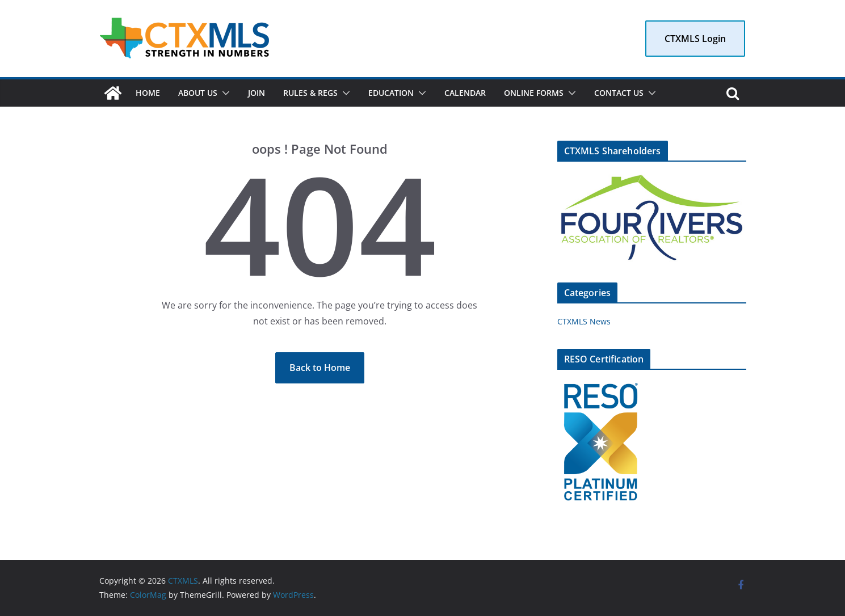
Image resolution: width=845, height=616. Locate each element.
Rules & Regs (310, 93)
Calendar (465, 93)
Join (257, 93)
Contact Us (619, 93)
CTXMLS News (584, 321)
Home (148, 93)
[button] (224, 93)
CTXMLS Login (695, 39)
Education (391, 93)
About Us (198, 93)
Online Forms (534, 93)
